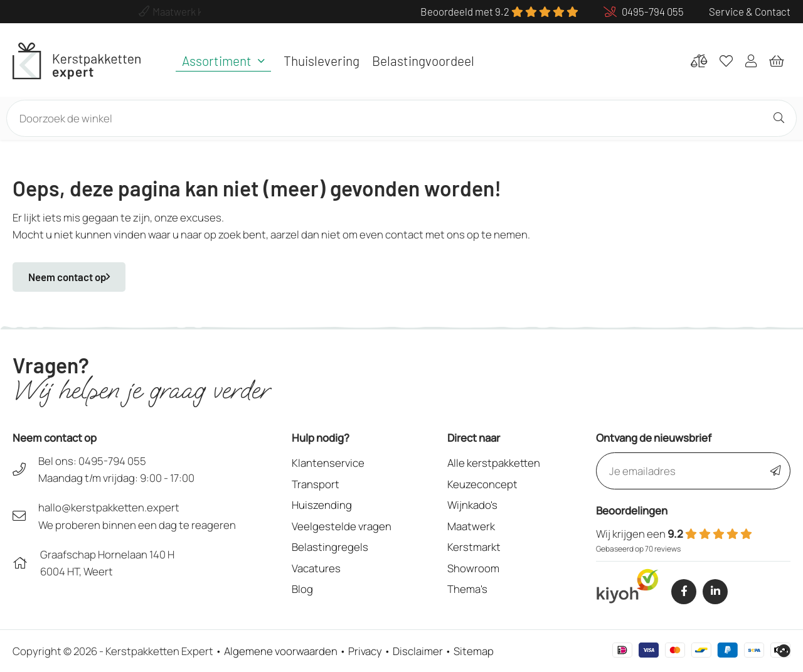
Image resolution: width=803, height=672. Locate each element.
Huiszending (322, 505)
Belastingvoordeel (423, 61)
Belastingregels (330, 547)
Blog (302, 589)
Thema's (467, 589)
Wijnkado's (472, 505)
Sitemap (474, 651)
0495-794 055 (112, 461)
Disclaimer (418, 651)
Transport (316, 484)
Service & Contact (750, 11)
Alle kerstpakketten (494, 463)
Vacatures (316, 568)
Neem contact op (69, 277)
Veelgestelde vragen (342, 526)
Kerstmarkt (474, 547)
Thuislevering (322, 61)
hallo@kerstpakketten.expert (109, 507)
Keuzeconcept (482, 484)
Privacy (365, 651)
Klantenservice (328, 463)
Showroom (473, 568)
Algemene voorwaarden (281, 651)
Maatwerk (471, 526)
